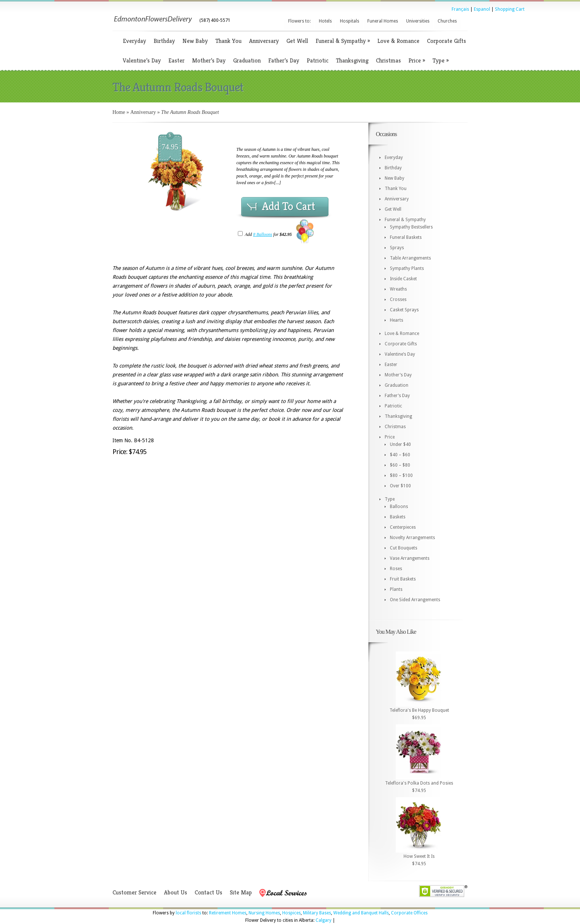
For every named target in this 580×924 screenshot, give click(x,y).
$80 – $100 (401, 475)
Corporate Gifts (446, 41)
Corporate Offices (409, 913)
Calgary (323, 920)
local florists (188, 913)
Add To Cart (289, 206)
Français (460, 9)
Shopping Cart (510, 9)
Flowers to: (299, 21)
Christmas (388, 60)
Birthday (164, 41)
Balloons (399, 507)
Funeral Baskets (406, 237)
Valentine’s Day (142, 60)
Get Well (297, 41)
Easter (176, 60)
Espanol (482, 9)
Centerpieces (403, 527)
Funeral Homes (383, 21)
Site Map (241, 892)
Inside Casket (403, 279)
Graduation (247, 60)
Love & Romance (398, 41)
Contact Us (208, 892)
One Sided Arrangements (415, 600)
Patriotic (318, 60)
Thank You (228, 41)
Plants (396, 589)
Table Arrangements (410, 258)
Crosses (398, 299)
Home (119, 112)
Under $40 (400, 444)
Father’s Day (284, 60)
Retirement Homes (228, 913)
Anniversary (264, 41)
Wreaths (398, 289)
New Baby (195, 41)
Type (441, 60)
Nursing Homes (264, 913)
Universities (418, 21)
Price (417, 60)
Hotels (325, 21)
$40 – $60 (400, 455)
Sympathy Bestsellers (411, 227)
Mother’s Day (209, 60)
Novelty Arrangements (412, 538)
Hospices (291, 913)
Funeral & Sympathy (343, 41)
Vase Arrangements (410, 558)
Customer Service (134, 892)
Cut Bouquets (404, 548)
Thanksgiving (352, 60)
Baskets (398, 517)
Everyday (134, 41)
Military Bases (317, 913)
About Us (176, 892)
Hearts (397, 320)
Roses (396, 569)
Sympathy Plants (407, 268)
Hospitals (350, 21)
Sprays (397, 248)
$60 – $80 (400, 465)
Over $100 (400, 486)
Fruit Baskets (403, 579)
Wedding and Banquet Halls (361, 913)
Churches (447, 21)
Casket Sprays (404, 310)
